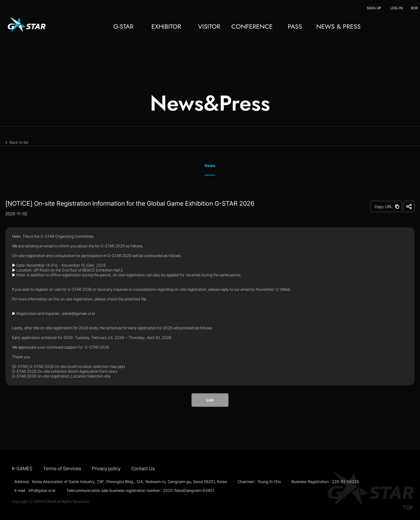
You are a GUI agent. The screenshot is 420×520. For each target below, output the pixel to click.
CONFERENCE (252, 27)
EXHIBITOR (166, 27)
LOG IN (397, 8)
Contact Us (143, 468)
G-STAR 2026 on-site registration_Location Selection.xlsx (61, 376)
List (210, 400)
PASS (295, 27)
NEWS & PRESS (338, 27)
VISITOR (209, 27)
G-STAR (123, 27)
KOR (414, 8)
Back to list (19, 142)
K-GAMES (22, 468)
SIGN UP (374, 8)
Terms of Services (62, 468)
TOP (408, 508)
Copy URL (383, 207)
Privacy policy (106, 468)
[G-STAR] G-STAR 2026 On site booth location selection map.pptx (69, 367)
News (210, 166)
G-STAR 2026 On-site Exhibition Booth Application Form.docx (65, 371)
